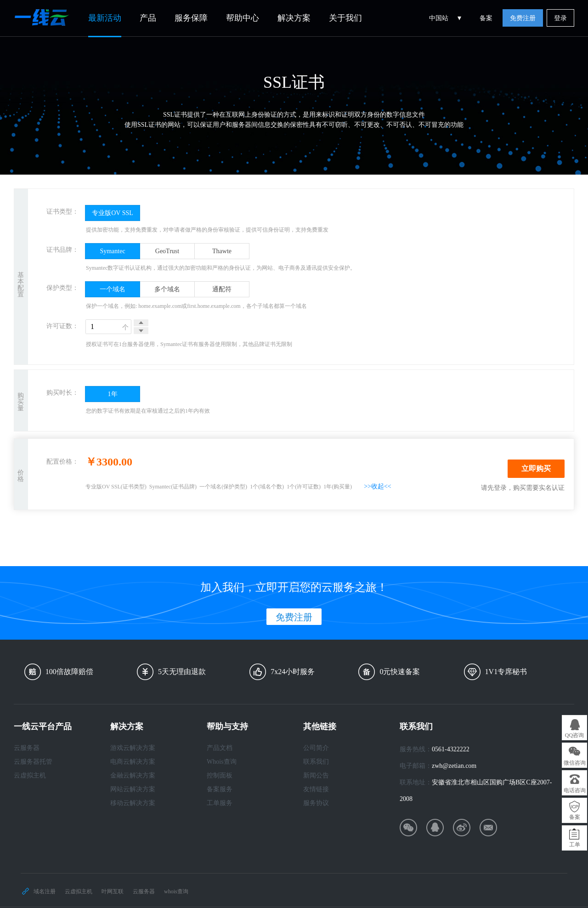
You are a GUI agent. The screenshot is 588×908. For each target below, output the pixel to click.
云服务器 (27, 748)
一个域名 (113, 289)
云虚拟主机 (30, 775)
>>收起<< (378, 486)
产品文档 (220, 748)
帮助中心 (243, 18)
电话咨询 (575, 790)
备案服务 (220, 789)
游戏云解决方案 (133, 748)
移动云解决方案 (133, 803)
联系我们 (316, 762)
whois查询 (176, 891)
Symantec (112, 251)
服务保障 (191, 18)
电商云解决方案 (133, 762)
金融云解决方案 (133, 775)
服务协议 (316, 803)
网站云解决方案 (133, 789)
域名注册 (45, 891)
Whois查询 (222, 762)
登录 (560, 18)
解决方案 (294, 18)
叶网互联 (113, 891)
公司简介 (316, 748)
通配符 (222, 289)
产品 (148, 18)
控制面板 (220, 775)
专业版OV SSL (113, 213)
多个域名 (167, 289)
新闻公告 (316, 775)
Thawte (222, 251)
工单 (575, 845)
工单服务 (220, 803)
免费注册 (523, 18)
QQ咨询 (574, 735)
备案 (486, 18)
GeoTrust (167, 251)
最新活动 (105, 18)
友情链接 (316, 789)
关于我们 (345, 18)
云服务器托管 (33, 762)
